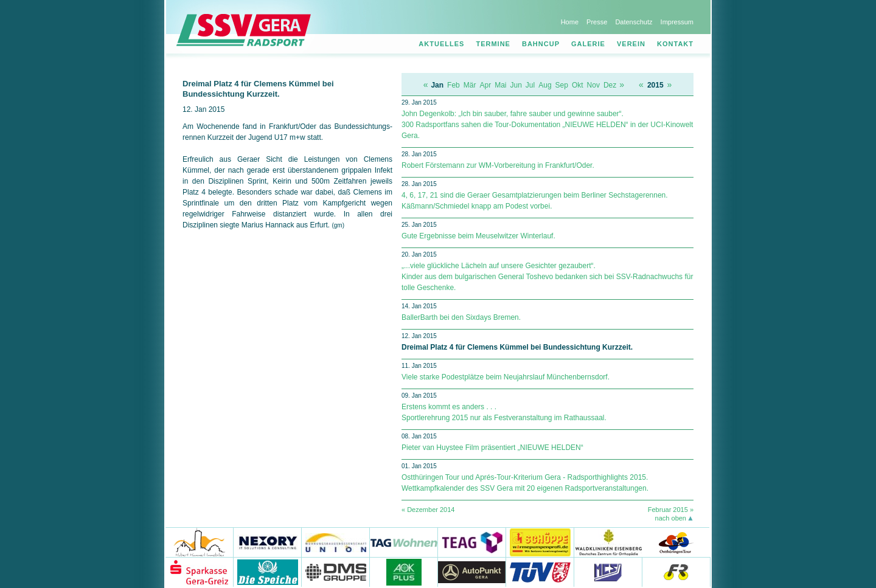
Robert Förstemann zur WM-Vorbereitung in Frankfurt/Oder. (498, 165)
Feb (454, 85)
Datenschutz (634, 22)
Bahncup (541, 44)
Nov (593, 85)
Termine (493, 44)
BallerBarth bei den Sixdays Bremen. (461, 317)
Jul (530, 85)
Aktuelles (441, 44)
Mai (500, 85)
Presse (597, 22)
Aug (545, 85)
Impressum (677, 22)
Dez (610, 85)
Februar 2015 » (671, 510)
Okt (578, 85)
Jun (516, 85)
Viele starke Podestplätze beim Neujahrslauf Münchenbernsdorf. (506, 377)
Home (570, 22)
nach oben (671, 518)
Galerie (588, 44)
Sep (562, 85)
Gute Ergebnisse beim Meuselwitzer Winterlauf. (478, 236)
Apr (485, 85)
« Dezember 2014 (428, 510)
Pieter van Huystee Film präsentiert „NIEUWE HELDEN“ (492, 448)
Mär (470, 85)
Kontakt (675, 44)
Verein (631, 44)
